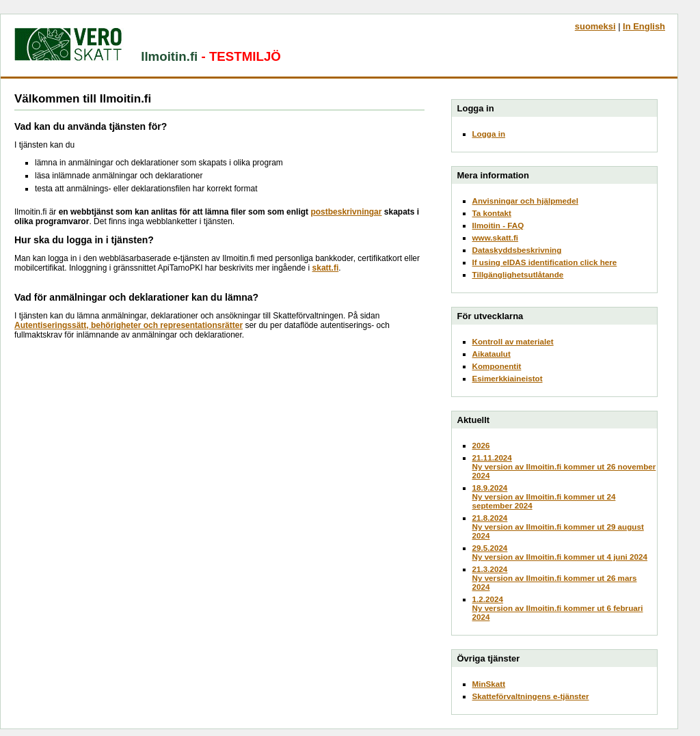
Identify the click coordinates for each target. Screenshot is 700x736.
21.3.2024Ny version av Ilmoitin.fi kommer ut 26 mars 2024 (555, 578)
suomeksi (595, 26)
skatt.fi (326, 268)
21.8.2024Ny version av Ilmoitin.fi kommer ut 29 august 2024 (558, 527)
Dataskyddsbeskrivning (517, 250)
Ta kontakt (492, 213)
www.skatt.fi (496, 237)
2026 (481, 445)
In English (644, 26)
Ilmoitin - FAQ (498, 225)
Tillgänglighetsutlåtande (518, 274)
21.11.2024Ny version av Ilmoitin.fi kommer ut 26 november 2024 (564, 466)
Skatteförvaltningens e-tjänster (531, 696)
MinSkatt (489, 684)
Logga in (489, 134)
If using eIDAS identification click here (545, 262)
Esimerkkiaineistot (508, 378)
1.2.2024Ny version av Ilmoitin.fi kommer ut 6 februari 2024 (558, 608)
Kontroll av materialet (513, 341)
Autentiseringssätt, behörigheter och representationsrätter (129, 325)
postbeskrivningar (346, 212)
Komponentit (497, 366)
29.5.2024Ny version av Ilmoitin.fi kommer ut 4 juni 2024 (560, 552)
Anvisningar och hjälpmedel (525, 201)
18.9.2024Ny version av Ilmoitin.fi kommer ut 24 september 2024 (544, 496)
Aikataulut (492, 354)
